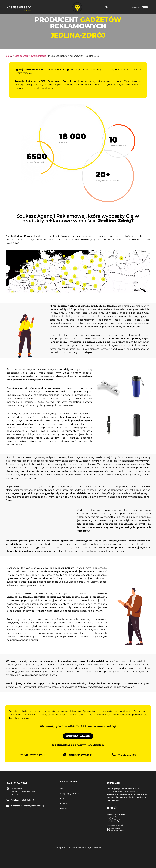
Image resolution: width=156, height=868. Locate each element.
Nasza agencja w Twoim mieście (30, 56)
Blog (62, 799)
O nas (63, 789)
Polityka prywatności (70, 794)
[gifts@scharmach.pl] (65, 755)
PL (106, 7)
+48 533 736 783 (127, 755)
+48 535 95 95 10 (19, 7)
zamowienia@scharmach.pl (32, 806)
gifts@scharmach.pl (81, 755)
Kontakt (64, 809)
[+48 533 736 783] (114, 755)
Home (8, 56)
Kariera (63, 804)
